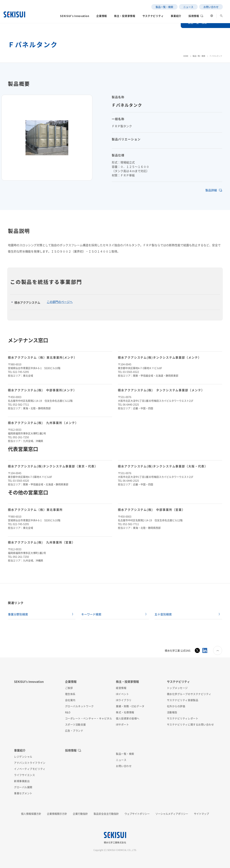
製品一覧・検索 (199, 56)
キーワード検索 (91, 614)
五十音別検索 (163, 614)
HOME (186, 56)
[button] (75, 17)
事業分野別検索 (18, 614)
